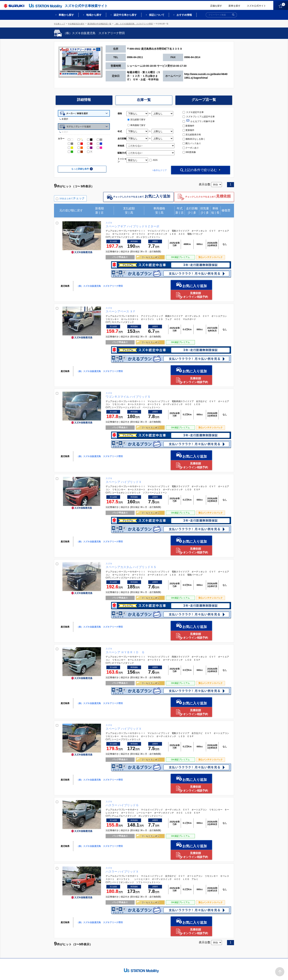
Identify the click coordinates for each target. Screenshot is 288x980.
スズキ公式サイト (256, 6)
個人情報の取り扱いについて (220, 972)
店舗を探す (216, 6)
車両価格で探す (136, 125)
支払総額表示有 (192, 135)
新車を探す (234, 6)
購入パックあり (192, 143)
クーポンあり (191, 148)
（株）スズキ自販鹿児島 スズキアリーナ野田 (134, 24)
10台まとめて (72, 199)
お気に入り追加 (165, 285)
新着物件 (188, 126)
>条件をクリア (157, 170)
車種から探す (66, 15)
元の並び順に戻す (71, 211)
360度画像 (189, 152)
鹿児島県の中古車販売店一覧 (99, 24)
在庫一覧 (144, 100)
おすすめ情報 (184, 15)
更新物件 (188, 130)
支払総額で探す (136, 120)
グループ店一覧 (204, 100)
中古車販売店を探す (76, 24)
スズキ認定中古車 (193, 112)
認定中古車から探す (125, 15)
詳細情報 (84, 100)
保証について (157, 15)
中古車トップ (60, 24)
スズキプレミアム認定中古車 (199, 117)
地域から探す (94, 15)
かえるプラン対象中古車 (199, 121)
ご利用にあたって (192, 972)
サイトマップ (172, 972)
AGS (153, 160)
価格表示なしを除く (194, 139)
